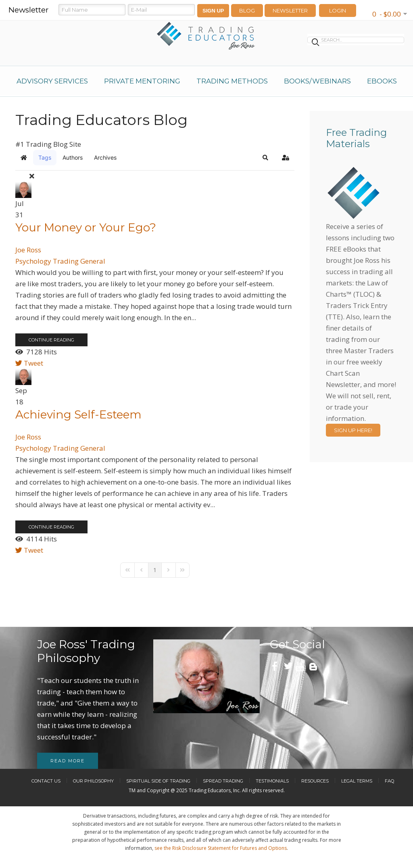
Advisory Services (52, 81)
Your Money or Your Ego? (86, 227)
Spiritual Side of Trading (158, 781)
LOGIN (338, 10)
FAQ (389, 781)
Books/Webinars (317, 81)
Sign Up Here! (353, 430)
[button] (265, 158)
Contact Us (46, 781)
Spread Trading (223, 781)
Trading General (79, 261)
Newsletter (290, 10)
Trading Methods (232, 81)
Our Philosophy (93, 781)
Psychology (33, 261)
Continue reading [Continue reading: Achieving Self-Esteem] (51, 527)
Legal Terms (357, 781)
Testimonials (272, 781)
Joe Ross (28, 250)
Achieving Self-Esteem (78, 414)
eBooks (382, 81)
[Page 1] (155, 570)
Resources (315, 781)
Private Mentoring (142, 81)
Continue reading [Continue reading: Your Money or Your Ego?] (51, 340)
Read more (68, 761)
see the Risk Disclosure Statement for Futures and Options (221, 848)
